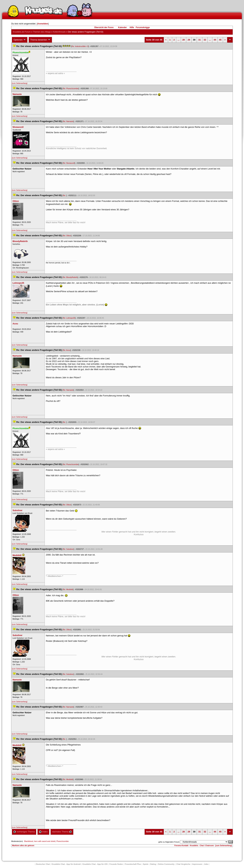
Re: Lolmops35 (69, 318)
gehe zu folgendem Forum (169, 842)
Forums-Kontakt (181, 845)
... (179, 40)
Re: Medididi (68, 589)
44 (215, 40)
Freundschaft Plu (133, 864)
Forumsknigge (143, 27)
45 (220, 40)
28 (184, 40)
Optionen (20, 40)
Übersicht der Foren (104, 27)
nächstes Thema (62, 832)
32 (205, 40)
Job (206, 864)
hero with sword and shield (45, 841)
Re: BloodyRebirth (70, 277)
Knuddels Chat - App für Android (66, 864)
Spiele (146, 864)
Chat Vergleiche (183, 864)
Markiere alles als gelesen (23, 845)
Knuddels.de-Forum (22, 32)
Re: (65, 195)
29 (189, 40)
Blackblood (29, 841)
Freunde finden (116, 864)
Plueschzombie (63, 841)
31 (199, 40)
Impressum (197, 864)
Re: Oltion (67, 236)
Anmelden (43, 24)
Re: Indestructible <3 (80, 46)
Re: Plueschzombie (71, 88)
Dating (153, 864)
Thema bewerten (40, 40)
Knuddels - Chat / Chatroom (202, 845)
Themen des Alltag (42, 32)
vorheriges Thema (24, 832)
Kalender (122, 27)
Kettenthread (59, 32)
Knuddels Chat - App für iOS (95, 864)
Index (43, 832)
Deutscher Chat (43, 864)
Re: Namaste (68, 121)
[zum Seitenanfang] (19, 83)
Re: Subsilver (68, 549)
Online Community (166, 864)
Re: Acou (67, 350)
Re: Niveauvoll (69, 163)
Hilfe (132, 27)
